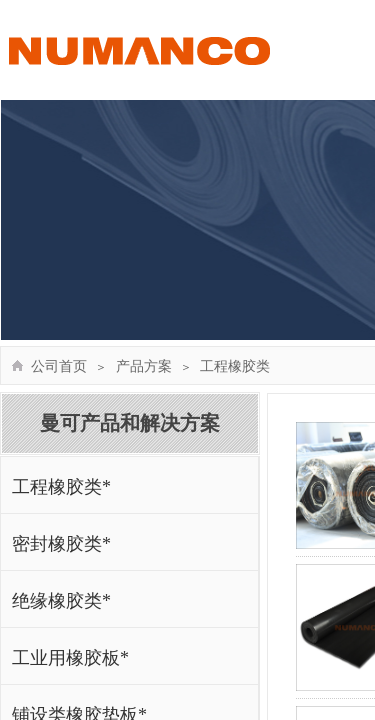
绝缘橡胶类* (61, 601)
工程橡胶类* (61, 487)
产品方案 (144, 366)
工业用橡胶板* (70, 658)
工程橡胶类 (235, 366)
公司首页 (59, 366)
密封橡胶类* (61, 544)
